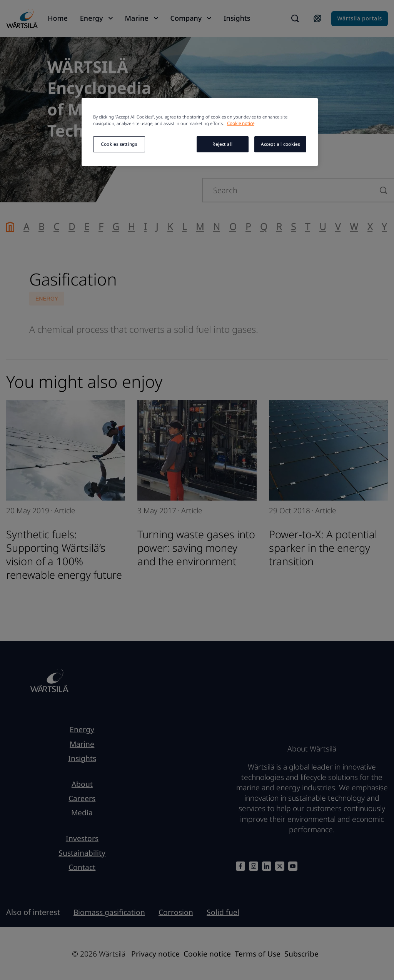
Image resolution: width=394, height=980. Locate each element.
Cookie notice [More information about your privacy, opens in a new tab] (241, 123)
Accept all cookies (280, 144)
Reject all (222, 144)
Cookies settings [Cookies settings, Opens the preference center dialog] (119, 144)
